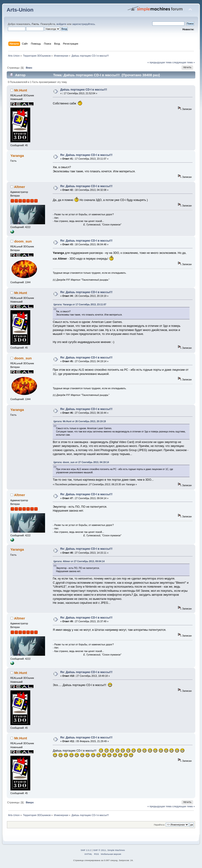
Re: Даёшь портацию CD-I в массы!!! (86, 155)
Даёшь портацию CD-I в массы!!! (84, 90)
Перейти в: (159, 825)
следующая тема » (184, 62)
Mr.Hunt (21, 90)
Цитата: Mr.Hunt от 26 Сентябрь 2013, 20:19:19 (80, 421)
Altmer (20, 187)
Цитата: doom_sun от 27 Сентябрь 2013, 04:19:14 (81, 462)
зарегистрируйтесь (83, 24)
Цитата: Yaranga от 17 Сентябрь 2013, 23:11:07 (80, 305)
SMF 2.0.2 (86, 850)
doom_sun (23, 241)
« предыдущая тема (159, 62)
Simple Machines (116, 850)
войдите (61, 24)
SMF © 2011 (100, 850)
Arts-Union (20, 10)
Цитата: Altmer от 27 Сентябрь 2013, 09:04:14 (79, 561)
